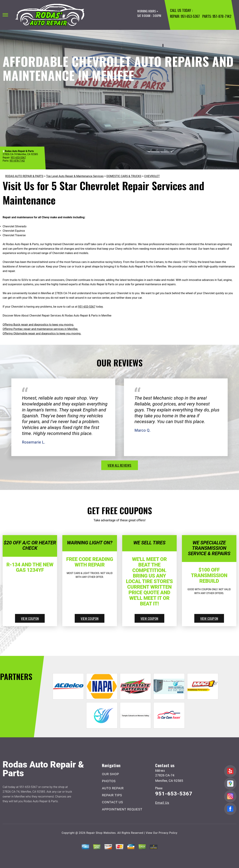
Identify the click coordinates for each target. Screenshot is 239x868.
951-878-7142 (222, 16)
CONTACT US (113, 802)
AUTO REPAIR (113, 788)
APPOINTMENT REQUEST (122, 809)
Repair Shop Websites (101, 833)
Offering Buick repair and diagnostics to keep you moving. (38, 325)
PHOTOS (109, 781)
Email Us (162, 803)
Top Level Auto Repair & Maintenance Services (75, 176)
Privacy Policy (168, 833)
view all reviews (119, 465)
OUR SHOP (111, 774)
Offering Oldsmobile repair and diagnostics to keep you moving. (42, 334)
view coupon (30, 618)
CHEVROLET (152, 176)
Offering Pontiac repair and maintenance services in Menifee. (40, 329)
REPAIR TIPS (112, 795)
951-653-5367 (190, 16)
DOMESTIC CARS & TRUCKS (124, 176)
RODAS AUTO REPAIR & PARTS (24, 176)
